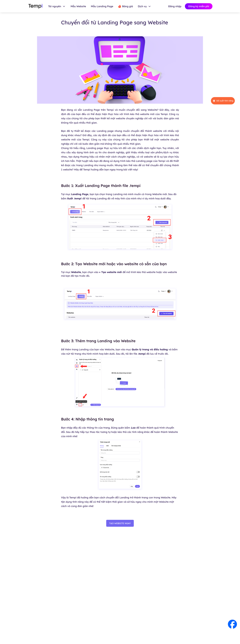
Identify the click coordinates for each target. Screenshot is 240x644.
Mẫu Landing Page (102, 6)
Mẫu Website (78, 6)
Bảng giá (126, 6)
